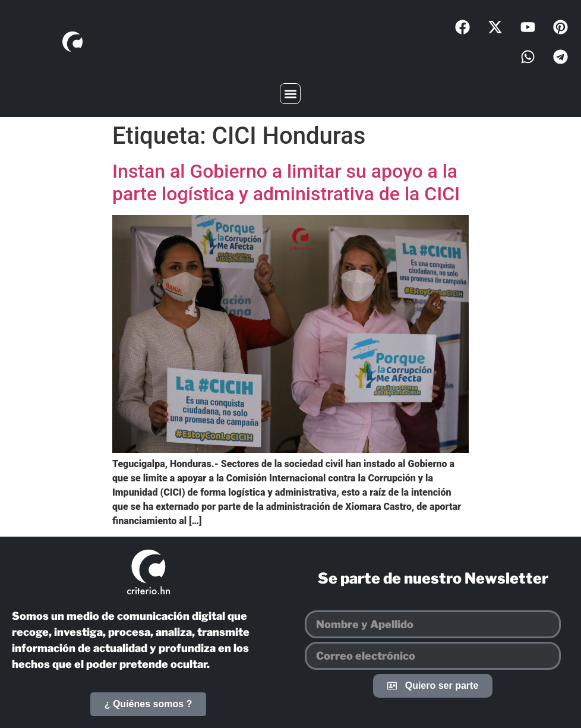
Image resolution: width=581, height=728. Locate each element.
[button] (290, 94)
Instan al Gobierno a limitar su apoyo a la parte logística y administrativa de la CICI (286, 182)
